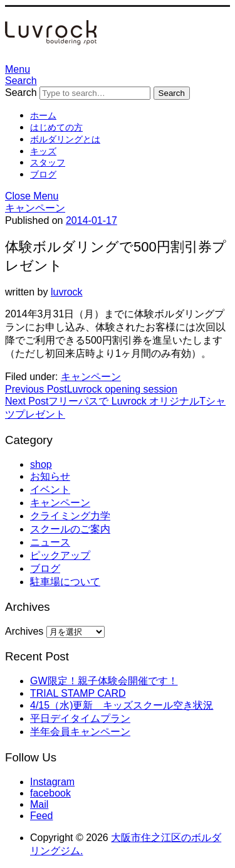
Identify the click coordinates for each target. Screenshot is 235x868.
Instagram (52, 782)
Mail (39, 804)
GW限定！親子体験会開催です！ (104, 681)
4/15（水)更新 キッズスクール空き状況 (122, 705)
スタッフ (48, 162)
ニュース (50, 542)
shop (41, 464)
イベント (50, 490)
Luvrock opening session (91, 389)
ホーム (43, 115)
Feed (41, 816)
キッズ (43, 151)
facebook (50, 793)
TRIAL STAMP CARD (78, 693)
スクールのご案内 (70, 529)
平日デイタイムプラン (80, 718)
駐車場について (65, 582)
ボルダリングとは (65, 139)
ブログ (43, 174)
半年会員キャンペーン (80, 732)
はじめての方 (56, 127)
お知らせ (50, 476)
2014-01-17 (91, 220)
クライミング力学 (70, 516)
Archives (24, 631)
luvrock (67, 292)
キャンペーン (35, 208)
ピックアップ (60, 555)
